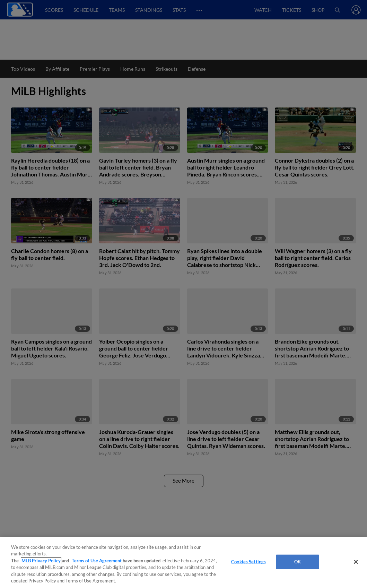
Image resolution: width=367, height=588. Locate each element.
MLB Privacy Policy (41, 561)
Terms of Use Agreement (97, 561)
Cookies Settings (248, 562)
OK (298, 562)
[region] (183, 563)
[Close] (356, 562)
